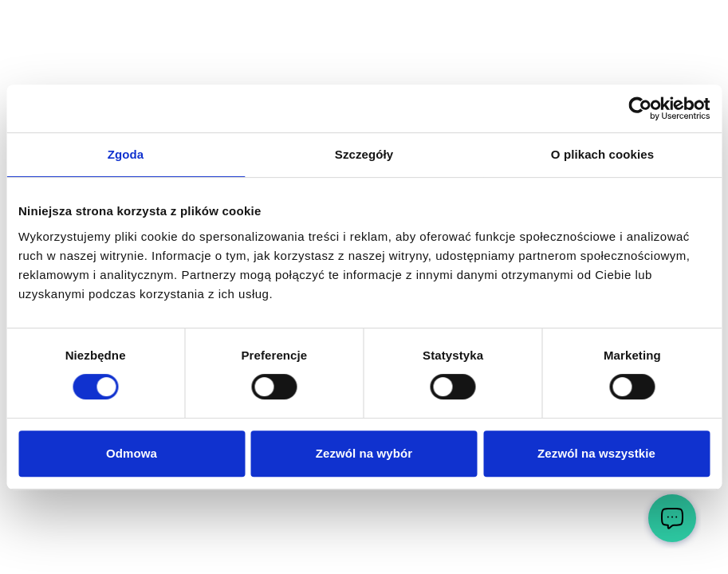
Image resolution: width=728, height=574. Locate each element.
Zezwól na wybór (364, 453)
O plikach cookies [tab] (602, 154)
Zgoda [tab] (126, 154)
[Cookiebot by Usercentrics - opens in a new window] (640, 108)
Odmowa (132, 453)
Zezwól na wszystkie (596, 453)
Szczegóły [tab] (364, 154)
